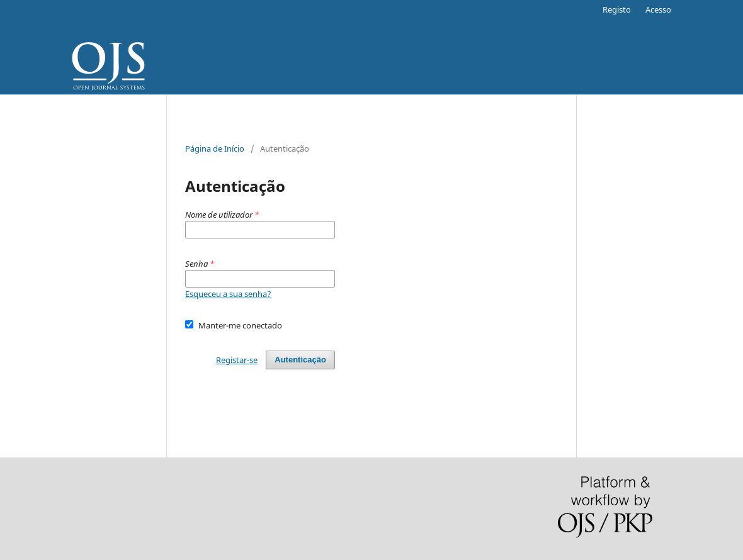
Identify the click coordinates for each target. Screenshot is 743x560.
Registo (617, 9)
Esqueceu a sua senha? (228, 294)
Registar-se (237, 360)
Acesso (658, 9)
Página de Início (215, 148)
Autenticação (300, 360)
